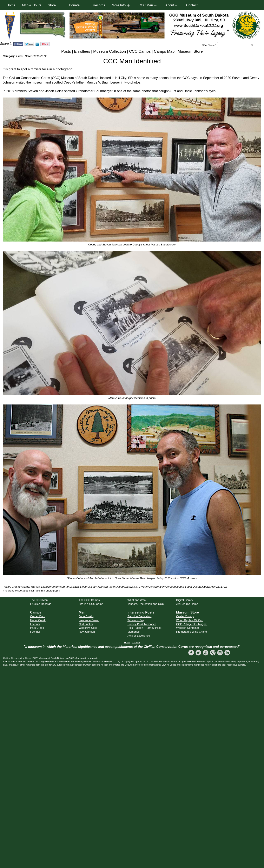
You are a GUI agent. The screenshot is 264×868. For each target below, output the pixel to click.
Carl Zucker (86, 624)
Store (52, 5)
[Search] (236, 45)
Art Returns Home (187, 604)
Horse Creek (38, 620)
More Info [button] (119, 5)
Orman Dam (38, 616)
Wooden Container (188, 628)
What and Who (137, 600)
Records (99, 5)
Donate (74, 5)
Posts (66, 51)
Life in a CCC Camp (91, 604)
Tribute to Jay (136, 620)
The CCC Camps (89, 600)
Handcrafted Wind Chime (192, 632)
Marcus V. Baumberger (103, 82)
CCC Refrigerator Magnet (192, 624)
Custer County (185, 616)
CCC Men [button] (146, 5)
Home (11, 5)
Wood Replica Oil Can (190, 620)
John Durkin (86, 616)
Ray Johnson (87, 632)
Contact (192, 5)
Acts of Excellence (139, 636)
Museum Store (190, 51)
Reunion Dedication (139, 616)
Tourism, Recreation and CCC (146, 604)
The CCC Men (39, 600)
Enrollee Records (41, 604)
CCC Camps (140, 51)
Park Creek (37, 628)
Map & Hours (32, 5)
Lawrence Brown (89, 620)
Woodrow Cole (88, 628)
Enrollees (82, 51)
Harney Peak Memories (142, 624)
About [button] (170, 5)
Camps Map (164, 51)
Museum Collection (110, 51)
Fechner (35, 624)
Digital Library (184, 600)
